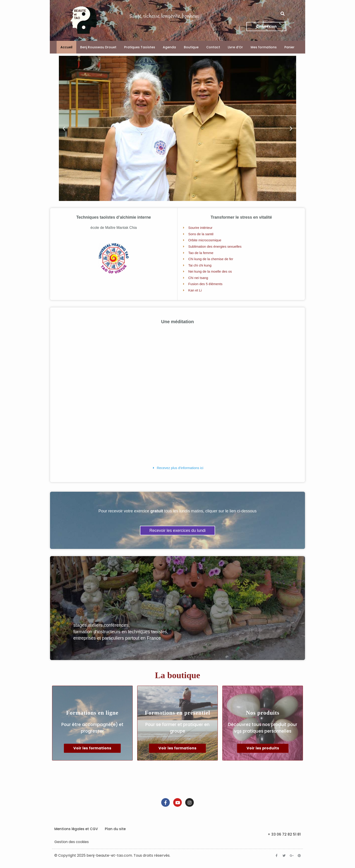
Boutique (191, 47)
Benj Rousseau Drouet (98, 47)
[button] (282, 14)
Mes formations (264, 47)
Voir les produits (263, 752)
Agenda (169, 47)
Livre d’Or (235, 47)
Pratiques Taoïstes (140, 47)
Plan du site (115, 832)
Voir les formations (92, 752)
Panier (289, 47)
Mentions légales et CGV (76, 832)
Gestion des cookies (72, 845)
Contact (213, 47)
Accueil (66, 47)
